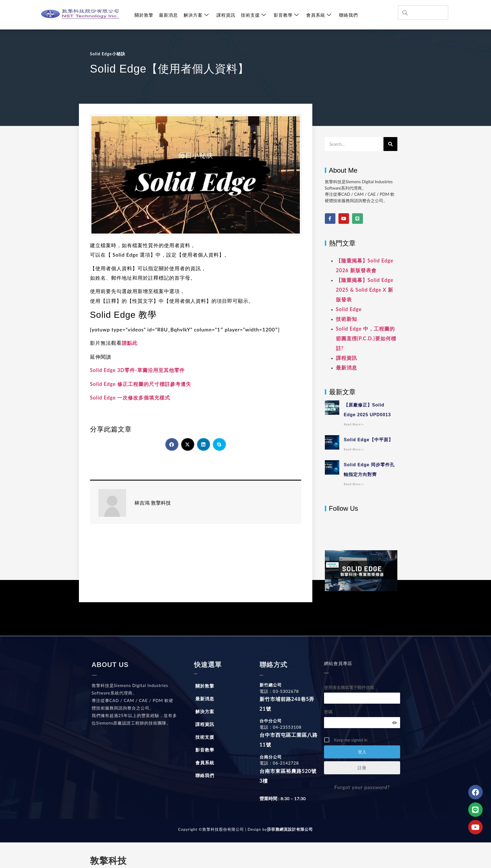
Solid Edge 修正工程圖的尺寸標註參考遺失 (141, 384)
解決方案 (196, 15)
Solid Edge (349, 309)
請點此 (130, 343)
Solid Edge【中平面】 (368, 440)
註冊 (362, 768)
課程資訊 (225, 15)
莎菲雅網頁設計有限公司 (290, 829)
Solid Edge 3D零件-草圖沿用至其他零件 (137, 370)
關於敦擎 (144, 15)
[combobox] (423, 13)
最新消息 (168, 15)
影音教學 (286, 15)
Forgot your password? (362, 787)
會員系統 (318, 15)
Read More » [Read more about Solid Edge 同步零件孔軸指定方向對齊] (354, 484)
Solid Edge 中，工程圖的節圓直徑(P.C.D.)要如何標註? (366, 338)
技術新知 (347, 319)
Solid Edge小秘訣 (108, 54)
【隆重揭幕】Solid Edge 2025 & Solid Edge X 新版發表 (365, 290)
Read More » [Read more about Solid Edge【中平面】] (354, 449)
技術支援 (253, 15)
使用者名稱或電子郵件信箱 (349, 687)
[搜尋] (390, 144)
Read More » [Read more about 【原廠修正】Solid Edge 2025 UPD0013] (354, 424)
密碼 (328, 712)
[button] (172, 444)
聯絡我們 (347, 15)
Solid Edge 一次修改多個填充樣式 (130, 398)
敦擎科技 (108, 861)
